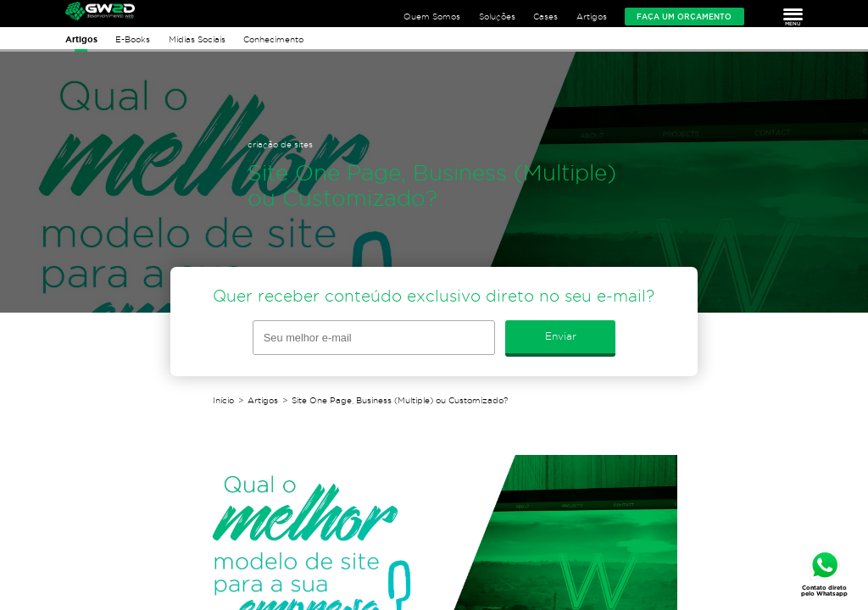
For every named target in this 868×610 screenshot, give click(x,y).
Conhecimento (273, 39)
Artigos (592, 17)
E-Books (133, 39)
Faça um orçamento (684, 17)
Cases (545, 17)
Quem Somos (432, 17)
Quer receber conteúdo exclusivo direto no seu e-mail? (434, 296)
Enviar (561, 336)
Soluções (497, 17)
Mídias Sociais (197, 39)
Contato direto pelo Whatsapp (824, 590)
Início (223, 400)
